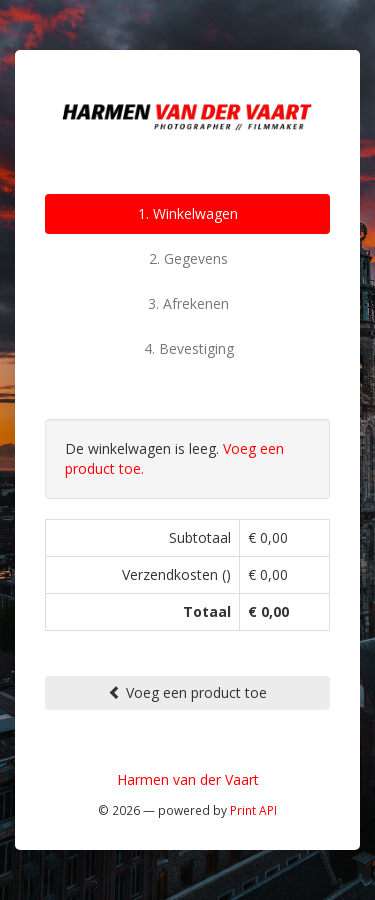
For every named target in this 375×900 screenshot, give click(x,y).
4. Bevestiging (189, 348)
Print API (253, 810)
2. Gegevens (188, 258)
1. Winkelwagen (188, 213)
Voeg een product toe (187, 692)
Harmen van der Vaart (188, 779)
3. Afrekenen (188, 303)
